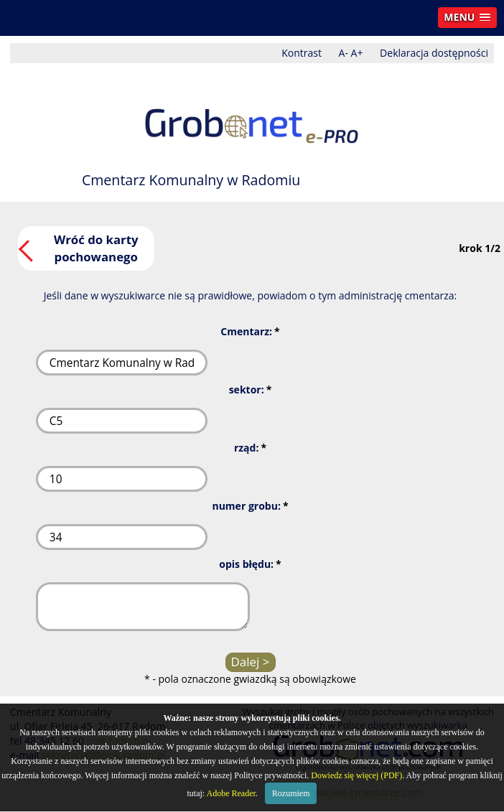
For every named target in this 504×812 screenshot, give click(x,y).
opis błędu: (250, 564)
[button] (467, 18)
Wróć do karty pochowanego (96, 248)
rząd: (250, 448)
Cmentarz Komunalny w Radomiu (191, 180)
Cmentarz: (250, 331)
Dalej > (250, 662)
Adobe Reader (231, 793)
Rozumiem (291, 793)
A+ (357, 53)
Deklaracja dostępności (434, 53)
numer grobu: (250, 506)
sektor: (251, 389)
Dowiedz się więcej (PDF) (356, 775)
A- (344, 53)
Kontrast (302, 53)
